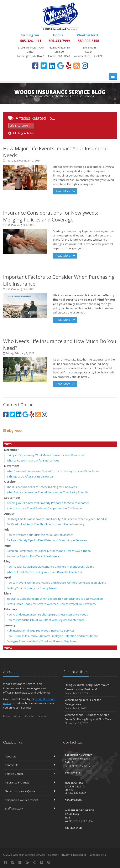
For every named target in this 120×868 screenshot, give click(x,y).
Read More (65, 191)
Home (7, 716)
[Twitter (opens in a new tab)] (44, 66)
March (9, 593)
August (9, 514)
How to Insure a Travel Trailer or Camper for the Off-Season (44, 508)
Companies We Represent (30, 800)
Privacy (65, 855)
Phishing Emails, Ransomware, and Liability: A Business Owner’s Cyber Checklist (57, 519)
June (7, 545)
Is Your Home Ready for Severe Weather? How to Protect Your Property (51, 604)
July (7, 529)
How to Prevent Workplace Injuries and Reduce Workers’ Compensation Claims (56, 583)
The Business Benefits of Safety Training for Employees (42, 487)
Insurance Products (30, 782)
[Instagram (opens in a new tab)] (85, 66)
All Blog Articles (21, 133)
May (7, 561)
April (7, 577)
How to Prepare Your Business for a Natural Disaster (40, 535)
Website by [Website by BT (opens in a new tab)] (99, 855)
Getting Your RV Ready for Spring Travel (32, 588)
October (10, 482)
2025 (8, 444)
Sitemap (43, 716)
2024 (8, 648)
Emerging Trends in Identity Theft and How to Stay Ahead (42, 641)
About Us (30, 756)
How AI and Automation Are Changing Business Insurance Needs (47, 614)
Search (53, 855)
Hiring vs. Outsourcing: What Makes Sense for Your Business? (45, 455)
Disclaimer (80, 855)
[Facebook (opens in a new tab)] (35, 66)
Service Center (30, 774)
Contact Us (30, 765)
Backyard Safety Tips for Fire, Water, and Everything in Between (47, 540)
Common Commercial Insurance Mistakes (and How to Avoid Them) (49, 551)
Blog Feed (12, 430)
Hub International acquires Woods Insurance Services (41, 630)
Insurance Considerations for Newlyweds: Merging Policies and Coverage (51, 216)
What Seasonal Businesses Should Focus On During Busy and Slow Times (53, 471)
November (12, 466)
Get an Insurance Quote (30, 791)
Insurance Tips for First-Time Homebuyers (33, 556)
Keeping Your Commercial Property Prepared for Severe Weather (48, 503)
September (12, 498)
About (18, 716)
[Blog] (77, 66)
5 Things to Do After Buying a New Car (30, 476)
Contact (30, 716)
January (10, 625)
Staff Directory (30, 808)
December (11, 450)
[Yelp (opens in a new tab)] (69, 66)
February (11, 609)
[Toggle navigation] (113, 76)
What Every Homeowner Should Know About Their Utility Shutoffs (48, 492)
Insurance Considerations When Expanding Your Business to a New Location (55, 599)
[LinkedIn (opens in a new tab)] (52, 66)
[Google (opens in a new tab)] (61, 66)
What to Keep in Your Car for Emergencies (33, 460)
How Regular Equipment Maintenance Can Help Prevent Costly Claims (50, 567)
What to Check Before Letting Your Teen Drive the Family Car (44, 572)
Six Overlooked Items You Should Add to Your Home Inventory (46, 524)
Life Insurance (19, 126)
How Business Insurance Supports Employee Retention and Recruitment (52, 636)
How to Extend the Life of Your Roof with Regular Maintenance (46, 620)
